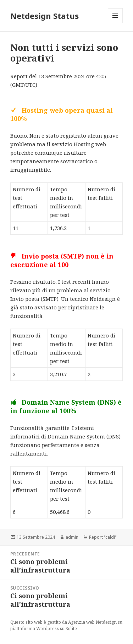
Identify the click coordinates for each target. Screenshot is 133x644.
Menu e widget (115, 23)
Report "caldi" (103, 537)
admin (72, 537)
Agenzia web (81, 622)
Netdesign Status (45, 16)
